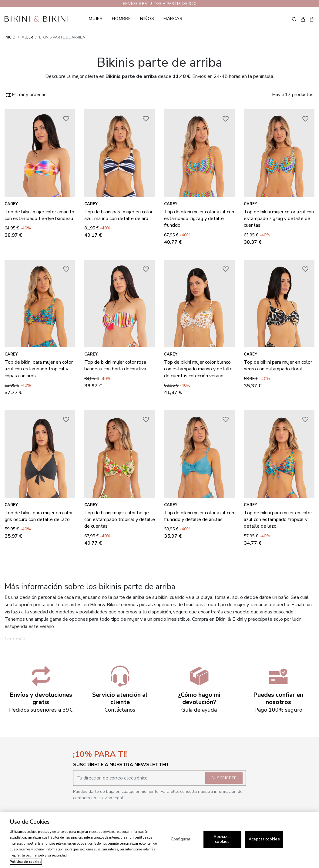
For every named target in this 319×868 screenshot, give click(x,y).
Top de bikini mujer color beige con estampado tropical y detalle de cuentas (120, 520)
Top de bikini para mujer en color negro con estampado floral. (278, 366)
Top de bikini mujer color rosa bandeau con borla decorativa (115, 366)
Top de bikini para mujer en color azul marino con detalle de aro (118, 215)
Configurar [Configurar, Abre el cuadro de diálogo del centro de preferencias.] (181, 839)
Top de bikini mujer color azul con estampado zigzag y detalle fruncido (199, 219)
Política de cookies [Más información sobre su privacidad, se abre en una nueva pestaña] (25, 862)
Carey (11, 204)
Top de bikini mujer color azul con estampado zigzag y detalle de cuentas (279, 219)
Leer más (15, 639)
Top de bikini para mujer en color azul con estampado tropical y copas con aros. (39, 369)
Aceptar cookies (264, 839)
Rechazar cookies (222, 839)
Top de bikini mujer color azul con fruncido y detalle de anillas (199, 516)
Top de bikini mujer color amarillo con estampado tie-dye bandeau (39, 215)
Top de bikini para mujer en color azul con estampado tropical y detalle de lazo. (278, 520)
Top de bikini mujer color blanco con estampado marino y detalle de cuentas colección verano (198, 369)
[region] (159, 840)
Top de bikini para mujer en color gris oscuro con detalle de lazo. (39, 516)
